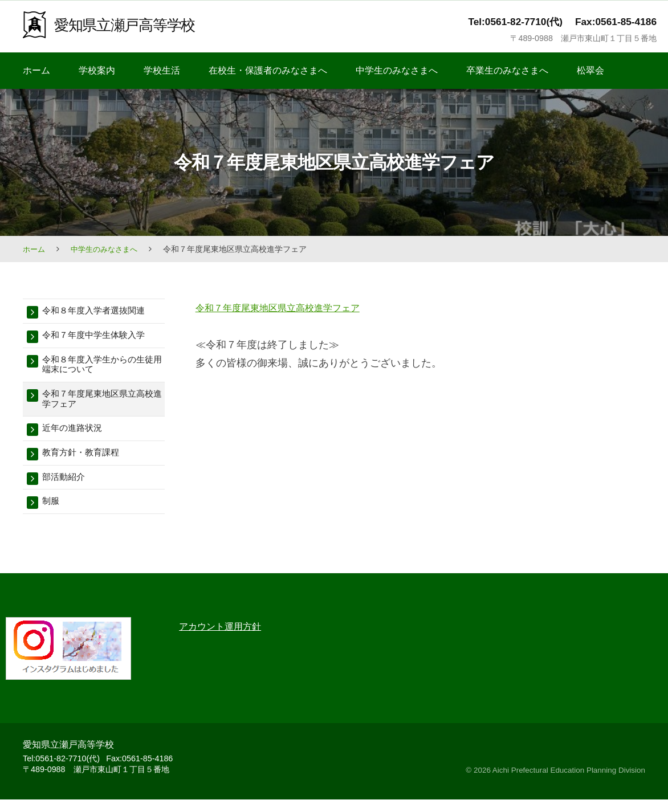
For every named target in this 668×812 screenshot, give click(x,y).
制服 (52, 514)
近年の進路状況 (76, 437)
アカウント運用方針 (225, 639)
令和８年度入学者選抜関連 (100, 311)
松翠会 (590, 70)
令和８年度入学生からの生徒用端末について (100, 368)
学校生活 (162, 70)
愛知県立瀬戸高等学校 (133, 24)
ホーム (36, 70)
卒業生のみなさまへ (507, 70)
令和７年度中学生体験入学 (100, 337)
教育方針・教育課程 (86, 462)
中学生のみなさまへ (397, 70)
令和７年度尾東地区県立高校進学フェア (288, 308)
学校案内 (97, 70)
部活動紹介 (66, 488)
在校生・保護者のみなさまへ (268, 70)
